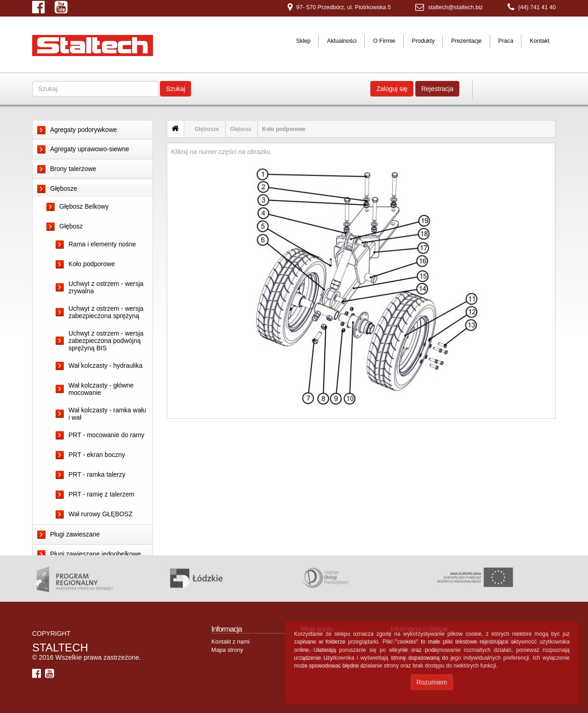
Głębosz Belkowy (84, 206)
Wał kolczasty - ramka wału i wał (107, 414)
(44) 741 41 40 (537, 7)
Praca (506, 41)
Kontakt (540, 41)
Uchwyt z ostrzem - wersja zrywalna (106, 287)
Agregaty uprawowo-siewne (90, 149)
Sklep (304, 41)
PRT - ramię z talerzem (101, 494)
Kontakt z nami (230, 656)
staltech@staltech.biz (455, 7)
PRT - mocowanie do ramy (106, 435)
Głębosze (64, 188)
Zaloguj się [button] (392, 89)
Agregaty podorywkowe (84, 130)
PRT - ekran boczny (97, 455)
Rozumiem (432, 682)
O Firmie (384, 41)
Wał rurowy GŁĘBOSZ (101, 514)
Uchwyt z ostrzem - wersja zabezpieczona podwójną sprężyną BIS (106, 341)
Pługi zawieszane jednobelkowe (96, 554)
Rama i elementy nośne (102, 244)
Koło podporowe (92, 264)
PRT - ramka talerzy (97, 474)
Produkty (423, 41)
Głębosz (71, 226)
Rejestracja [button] (437, 89)
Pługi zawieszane (75, 534)
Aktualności (342, 41)
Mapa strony (227, 664)
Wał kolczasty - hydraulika (105, 365)
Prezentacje (466, 41)
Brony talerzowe (73, 169)
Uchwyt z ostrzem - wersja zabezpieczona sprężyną (106, 312)
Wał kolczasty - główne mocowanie (101, 389)
